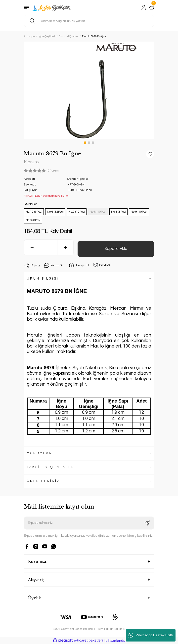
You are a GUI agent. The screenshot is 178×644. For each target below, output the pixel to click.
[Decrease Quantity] (32, 247)
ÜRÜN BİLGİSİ (43, 279)
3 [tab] (93, 143)
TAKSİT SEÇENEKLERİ (52, 467)
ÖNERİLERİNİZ (43, 481)
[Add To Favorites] (150, 154)
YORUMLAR (40, 453)
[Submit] (147, 523)
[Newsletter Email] (89, 523)
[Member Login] (144, 7)
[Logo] (52, 7)
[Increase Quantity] (65, 247)
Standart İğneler (78, 179)
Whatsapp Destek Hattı (151, 635)
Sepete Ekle (116, 249)
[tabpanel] (89, 90)
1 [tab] (85, 143)
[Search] (89, 21)
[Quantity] (49, 247)
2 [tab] (89, 143)
